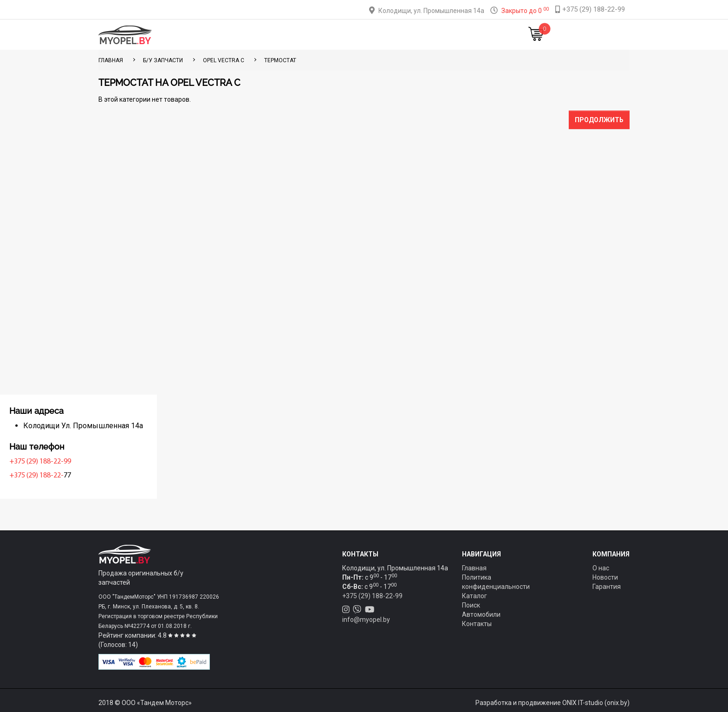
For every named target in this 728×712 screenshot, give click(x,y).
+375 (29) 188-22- (128, 476)
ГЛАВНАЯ (111, 60)
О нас (601, 568)
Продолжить (599, 120)
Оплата (335, 35)
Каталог (262, 35)
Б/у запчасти (163, 60)
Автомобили (481, 614)
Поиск (471, 605)
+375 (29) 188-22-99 (132, 462)
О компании (379, 35)
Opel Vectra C (224, 60)
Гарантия (607, 587)
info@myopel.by (366, 620)
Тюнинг (299, 35)
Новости (468, 35)
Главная (224, 35)
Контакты (426, 35)
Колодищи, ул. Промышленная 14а (431, 11)
